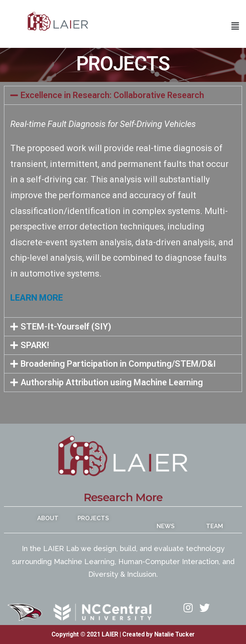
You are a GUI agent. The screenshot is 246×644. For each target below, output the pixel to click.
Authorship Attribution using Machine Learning (112, 382)
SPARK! (35, 345)
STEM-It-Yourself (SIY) (66, 327)
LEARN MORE (37, 298)
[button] (235, 26)
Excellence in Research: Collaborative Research (112, 95)
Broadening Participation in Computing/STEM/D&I (118, 364)
